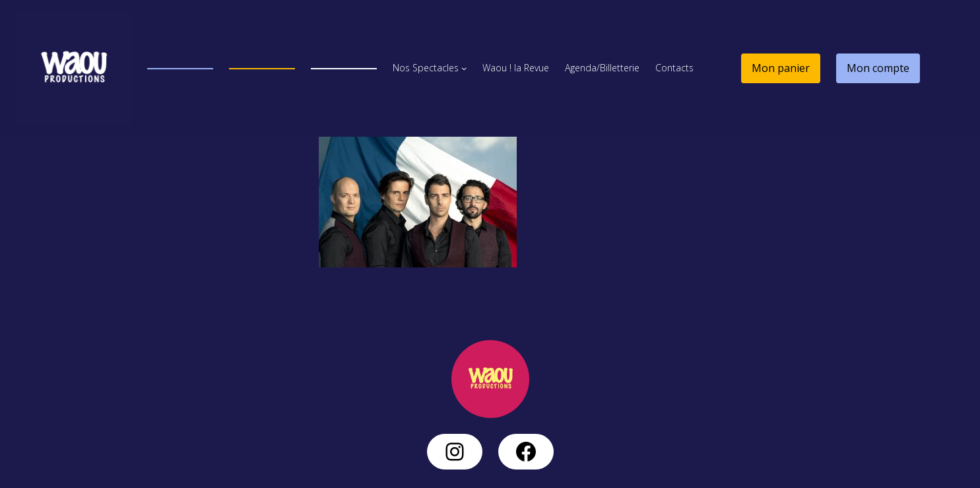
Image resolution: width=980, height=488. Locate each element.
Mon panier (781, 68)
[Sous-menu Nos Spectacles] (464, 68)
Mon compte (878, 68)
